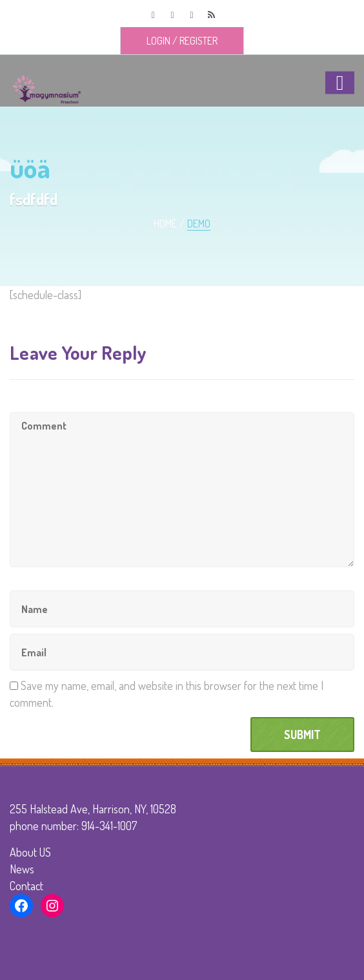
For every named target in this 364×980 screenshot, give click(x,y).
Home (165, 224)
